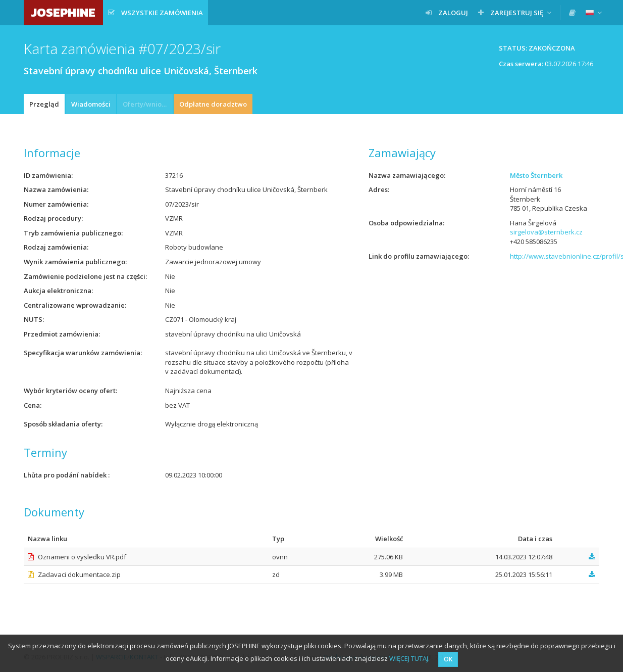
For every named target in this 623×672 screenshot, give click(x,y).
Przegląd (44, 104)
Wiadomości (91, 104)
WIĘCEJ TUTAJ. (409, 658)
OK (448, 659)
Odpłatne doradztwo (213, 104)
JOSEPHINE (63, 12)
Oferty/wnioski (146, 104)
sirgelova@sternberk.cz (546, 232)
